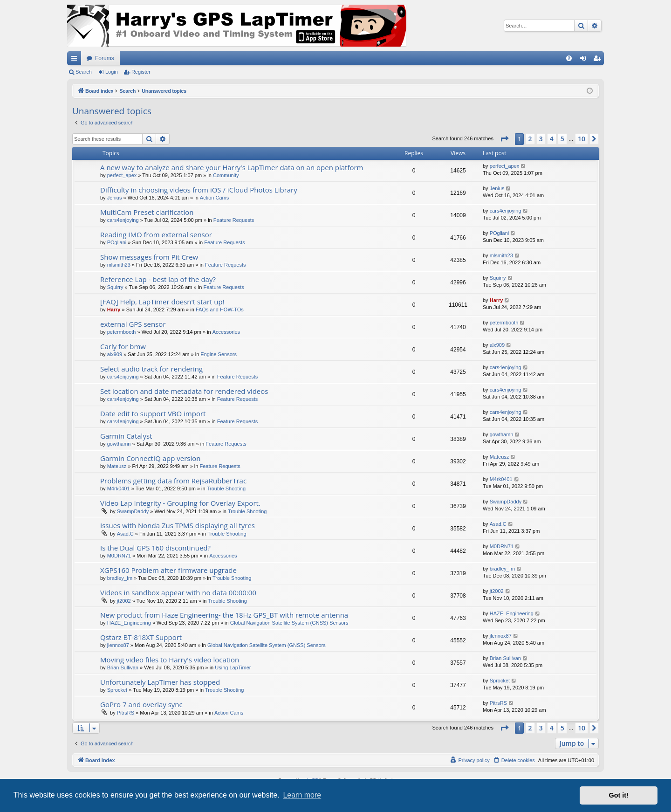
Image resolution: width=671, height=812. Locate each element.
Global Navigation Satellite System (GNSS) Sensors (289, 623)
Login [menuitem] (585, 60)
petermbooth (122, 332)
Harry (114, 310)
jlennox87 (118, 645)
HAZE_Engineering (129, 623)
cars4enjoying (123, 220)
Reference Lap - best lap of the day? (158, 279)
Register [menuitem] (599, 60)
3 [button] (541, 139)
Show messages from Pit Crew (149, 257)
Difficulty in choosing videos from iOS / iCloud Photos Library (199, 190)
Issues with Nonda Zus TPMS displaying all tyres (178, 525)
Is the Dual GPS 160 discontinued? (155, 548)
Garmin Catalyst (126, 436)
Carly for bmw (123, 346)
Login (112, 72)
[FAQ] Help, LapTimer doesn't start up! (162, 302)
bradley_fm (120, 578)
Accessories (226, 332)
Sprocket (117, 690)
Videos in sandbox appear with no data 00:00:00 (178, 592)
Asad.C (125, 534)
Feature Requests (234, 220)
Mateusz (117, 466)
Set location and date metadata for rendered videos (184, 391)
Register (141, 72)
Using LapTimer (233, 667)
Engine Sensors (219, 354)
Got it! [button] (619, 795)
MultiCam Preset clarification (147, 212)
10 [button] (582, 139)
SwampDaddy (133, 511)
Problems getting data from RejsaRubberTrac (173, 481)
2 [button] (530, 139)
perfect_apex (122, 175)
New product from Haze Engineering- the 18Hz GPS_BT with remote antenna (224, 615)
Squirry (115, 287)
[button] (504, 139)
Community (226, 175)
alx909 (115, 354)
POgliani (117, 242)
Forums (105, 58)
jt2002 (124, 601)
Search (84, 72)
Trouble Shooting (226, 489)
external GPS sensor (133, 324)
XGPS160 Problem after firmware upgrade (168, 570)
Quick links (76, 60)
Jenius (115, 198)
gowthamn (119, 444)
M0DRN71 (119, 556)
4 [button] (552, 139)
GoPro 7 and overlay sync (141, 704)
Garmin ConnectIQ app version (151, 458)
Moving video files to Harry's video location (170, 660)
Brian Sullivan (123, 667)
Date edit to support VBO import (153, 413)
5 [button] (562, 139)
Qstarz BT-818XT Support (141, 637)
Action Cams (214, 198)
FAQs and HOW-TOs (220, 310)
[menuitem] (569, 58)
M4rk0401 (119, 489)
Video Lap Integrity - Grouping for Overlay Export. (180, 503)
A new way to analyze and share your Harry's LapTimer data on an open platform (232, 167)
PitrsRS (126, 713)
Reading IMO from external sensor (156, 234)
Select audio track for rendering (151, 369)
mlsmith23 (119, 265)
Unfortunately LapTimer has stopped (160, 682)
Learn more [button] (302, 795)
